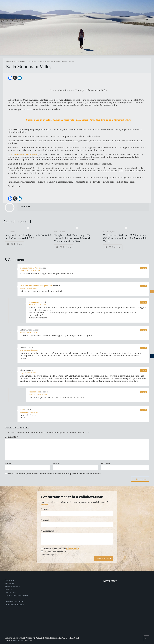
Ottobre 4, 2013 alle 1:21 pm (37, 305)
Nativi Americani (46, 61)
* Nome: (45, 509)
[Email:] (77, 524)
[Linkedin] (20, 78)
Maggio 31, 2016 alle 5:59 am (29, 373)
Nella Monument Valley (65, 61)
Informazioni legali (14, 605)
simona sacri (34, 302)
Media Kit (10, 583)
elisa (22, 409)
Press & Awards (13, 586)
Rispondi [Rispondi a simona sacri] (143, 302)
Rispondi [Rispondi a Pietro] (143, 371)
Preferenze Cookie (14, 601)
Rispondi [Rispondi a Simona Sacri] (143, 392)
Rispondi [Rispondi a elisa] (143, 410)
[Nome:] (77, 513)
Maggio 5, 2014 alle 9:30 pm (29, 332)
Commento (11, 437)
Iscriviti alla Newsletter (16, 595)
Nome (9, 463)
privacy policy (73, 549)
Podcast (9, 589)
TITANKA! (18, 640)
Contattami (11, 592)
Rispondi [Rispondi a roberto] (143, 348)
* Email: (45, 520)
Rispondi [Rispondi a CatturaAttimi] (143, 330)
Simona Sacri (26, 206)
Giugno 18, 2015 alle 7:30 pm (29, 350)
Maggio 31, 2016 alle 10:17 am (38, 394)
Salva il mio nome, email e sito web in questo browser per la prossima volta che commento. (55, 474)
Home (8, 61)
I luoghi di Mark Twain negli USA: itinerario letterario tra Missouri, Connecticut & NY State (73, 238)
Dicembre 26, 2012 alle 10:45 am (30, 270)
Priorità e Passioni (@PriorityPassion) (36, 286)
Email (57, 463)
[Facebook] (10, 78)
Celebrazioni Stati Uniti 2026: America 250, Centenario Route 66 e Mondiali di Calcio (125, 238)
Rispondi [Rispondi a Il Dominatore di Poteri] (143, 268)
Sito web (105, 463)
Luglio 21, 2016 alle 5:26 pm (29, 412)
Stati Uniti (33, 61)
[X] (15, 78)
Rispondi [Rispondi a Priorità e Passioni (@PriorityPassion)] (143, 286)
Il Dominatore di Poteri (30, 268)
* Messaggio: (47, 531)
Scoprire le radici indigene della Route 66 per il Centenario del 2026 (28, 237)
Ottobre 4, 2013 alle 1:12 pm (29, 288)
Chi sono (9, 580)
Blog (15, 61)
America (23, 61)
